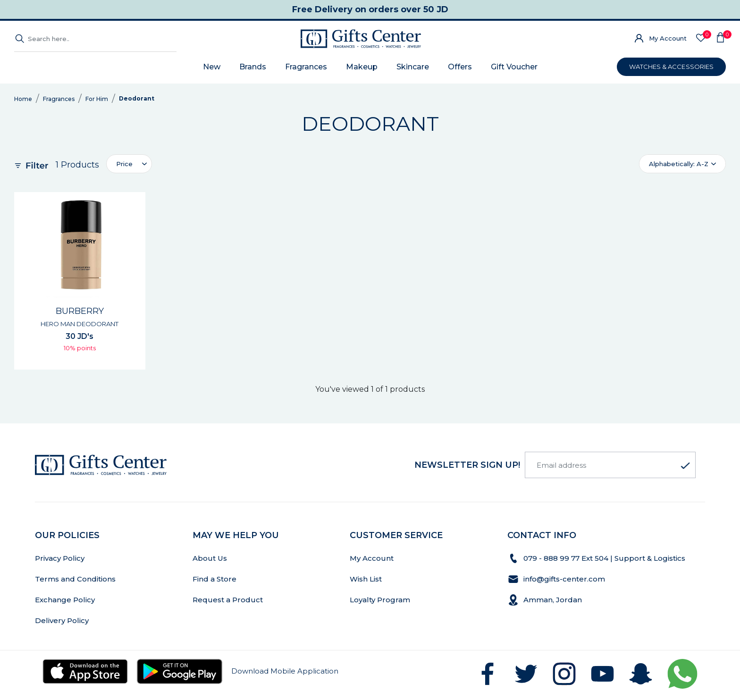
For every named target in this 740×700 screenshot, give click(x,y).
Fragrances (306, 67)
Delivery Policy (62, 620)
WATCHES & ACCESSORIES (671, 67)
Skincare (413, 67)
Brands (253, 67)
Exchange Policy (65, 600)
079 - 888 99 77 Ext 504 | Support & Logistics (605, 558)
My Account (668, 38)
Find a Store (214, 579)
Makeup (362, 67)
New (212, 67)
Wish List (366, 579)
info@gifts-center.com (564, 579)
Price (124, 164)
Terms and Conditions (75, 579)
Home (23, 99)
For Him (97, 99)
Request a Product (228, 600)
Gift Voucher (514, 67)
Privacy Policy (60, 558)
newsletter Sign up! (467, 465)
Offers (460, 67)
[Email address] (610, 465)
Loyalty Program (380, 600)
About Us (210, 558)
